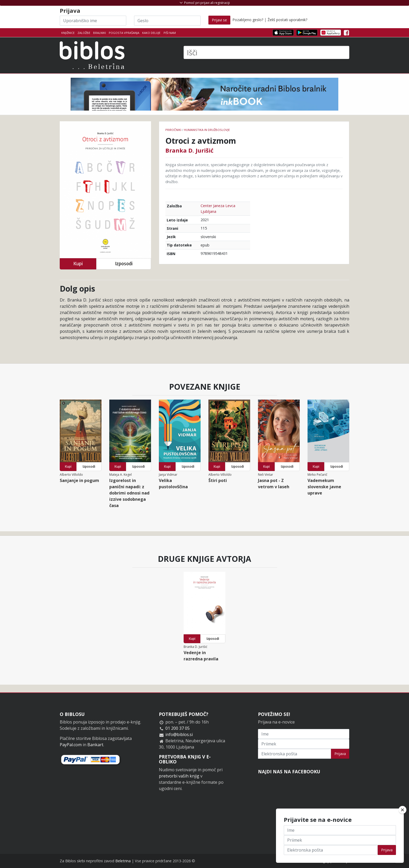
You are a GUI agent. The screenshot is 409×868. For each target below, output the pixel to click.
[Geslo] (167, 21)
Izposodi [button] (124, 264)
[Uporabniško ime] (93, 21)
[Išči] (266, 52)
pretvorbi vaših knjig (179, 776)
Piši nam (170, 33)
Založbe (84, 33)
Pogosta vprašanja (124, 33)
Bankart (95, 745)
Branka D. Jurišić (189, 150)
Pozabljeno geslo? (248, 20)
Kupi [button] (78, 264)
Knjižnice (68, 33)
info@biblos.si (179, 734)
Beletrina (123, 861)
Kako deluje (151, 33)
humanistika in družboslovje (207, 130)
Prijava (340, 754)
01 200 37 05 (178, 728)
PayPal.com (71, 745)
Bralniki (100, 33)
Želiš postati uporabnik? (287, 20)
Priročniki (173, 130)
